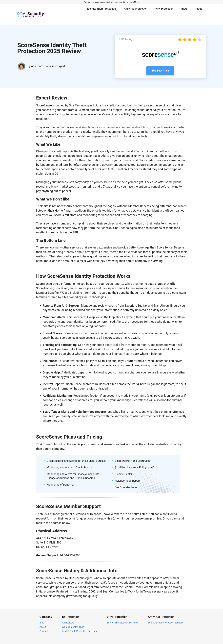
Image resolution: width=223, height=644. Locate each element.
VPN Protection (164, 12)
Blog (184, 12)
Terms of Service (194, 639)
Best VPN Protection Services (122, 617)
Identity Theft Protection (101, 12)
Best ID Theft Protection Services (79, 625)
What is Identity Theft (73, 621)
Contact (44, 625)
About (198, 12)
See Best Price (160, 65)
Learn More (134, 2)
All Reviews (68, 617)
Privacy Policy (173, 639)
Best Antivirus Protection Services (166, 617)
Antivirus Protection (136, 12)
